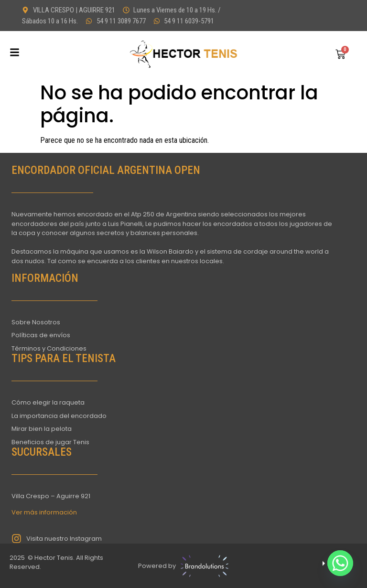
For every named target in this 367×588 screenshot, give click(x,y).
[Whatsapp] (340, 563)
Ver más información (44, 512)
